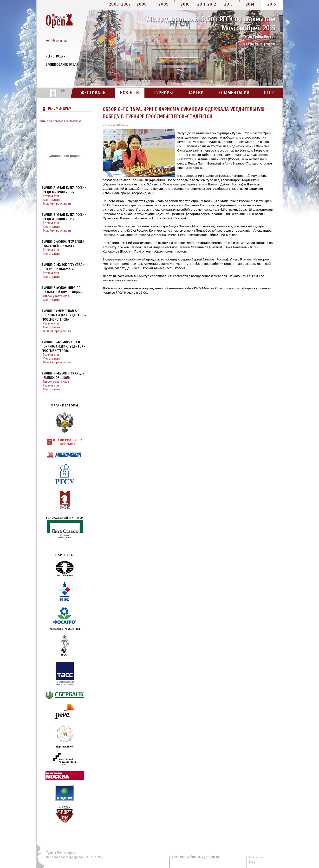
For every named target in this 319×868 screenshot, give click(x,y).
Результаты (51, 196)
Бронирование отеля (62, 65)
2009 (163, 4)
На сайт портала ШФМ (55, 93)
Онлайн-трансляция (57, 204)
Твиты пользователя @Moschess (60, 121)
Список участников (56, 296)
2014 (250, 4)
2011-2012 (207, 4)
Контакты (256, 857)
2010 (185, 4)
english (62, 41)
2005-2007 (120, 4)
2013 (228, 4)
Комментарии (234, 93)
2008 (142, 4)
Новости (130, 93)
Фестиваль (93, 93)
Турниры (163, 93)
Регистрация (56, 56)
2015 (272, 4)
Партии (196, 93)
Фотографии (52, 200)
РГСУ (269, 93)
